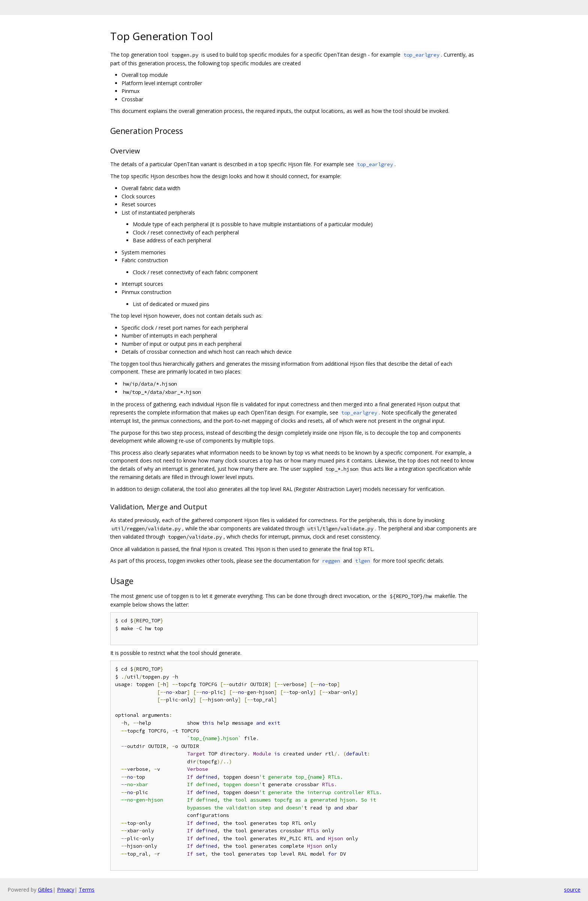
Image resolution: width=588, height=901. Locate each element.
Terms (87, 890)
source (572, 890)
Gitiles (45, 890)
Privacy (66, 890)
